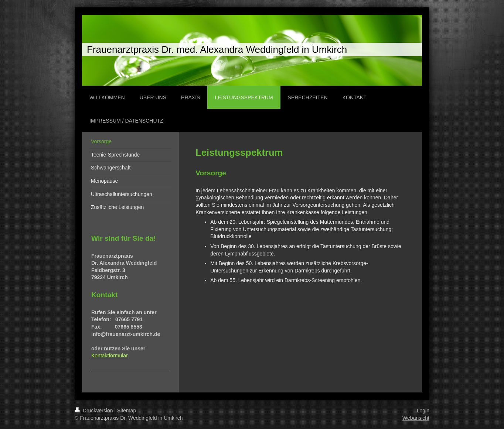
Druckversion (94, 411)
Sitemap (127, 411)
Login (423, 411)
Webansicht (416, 418)
